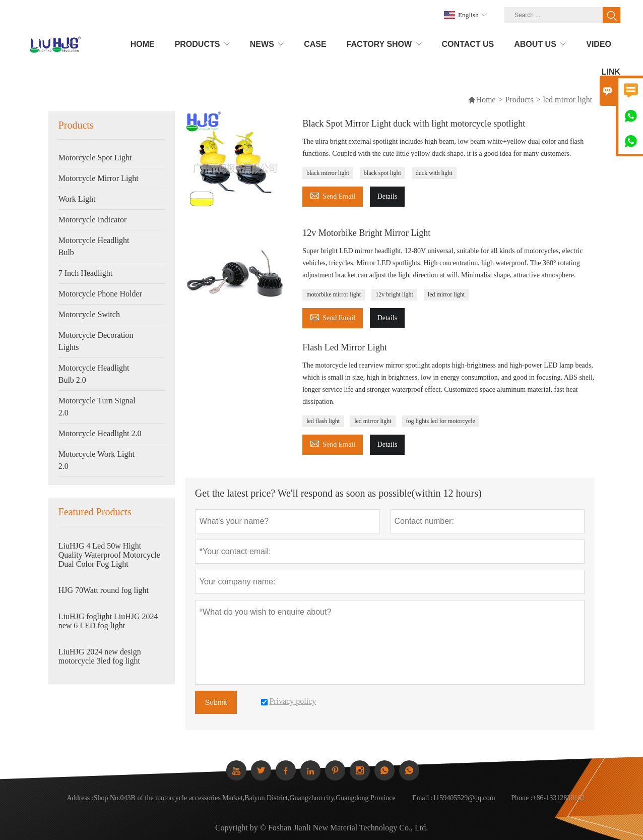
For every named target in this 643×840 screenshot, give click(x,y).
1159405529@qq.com (464, 798)
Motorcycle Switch (89, 314)
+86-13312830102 (559, 798)
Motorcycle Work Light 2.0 (97, 460)
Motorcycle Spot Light (95, 158)
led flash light (323, 421)
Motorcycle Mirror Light (99, 178)
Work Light (77, 199)
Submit (216, 702)
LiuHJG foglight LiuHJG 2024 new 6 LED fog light (108, 621)
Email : (423, 798)
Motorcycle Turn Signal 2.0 (97, 407)
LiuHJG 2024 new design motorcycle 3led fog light (100, 656)
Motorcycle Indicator (93, 220)
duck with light (434, 173)
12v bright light (394, 294)
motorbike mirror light (334, 294)
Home (486, 100)
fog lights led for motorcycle (441, 421)
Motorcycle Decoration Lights (96, 341)
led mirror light (446, 294)
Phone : (522, 798)
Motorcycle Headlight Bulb (94, 246)
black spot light (382, 173)
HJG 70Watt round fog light (104, 590)
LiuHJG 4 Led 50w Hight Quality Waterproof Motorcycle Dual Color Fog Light (109, 555)
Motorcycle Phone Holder (100, 294)
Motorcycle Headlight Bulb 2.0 (94, 374)
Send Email (333, 195)
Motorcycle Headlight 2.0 (100, 433)
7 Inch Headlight (86, 273)
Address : (80, 798)
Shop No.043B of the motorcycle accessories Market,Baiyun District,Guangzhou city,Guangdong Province (245, 798)
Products (520, 100)
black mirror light (328, 173)
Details (388, 196)
